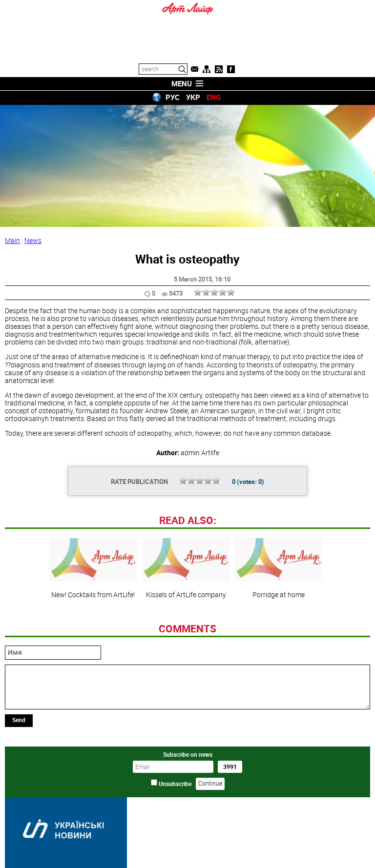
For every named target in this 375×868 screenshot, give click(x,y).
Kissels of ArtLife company (186, 568)
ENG (214, 97)
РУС (173, 97)
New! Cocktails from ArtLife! (93, 568)
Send (19, 720)
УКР (193, 97)
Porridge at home (279, 568)
